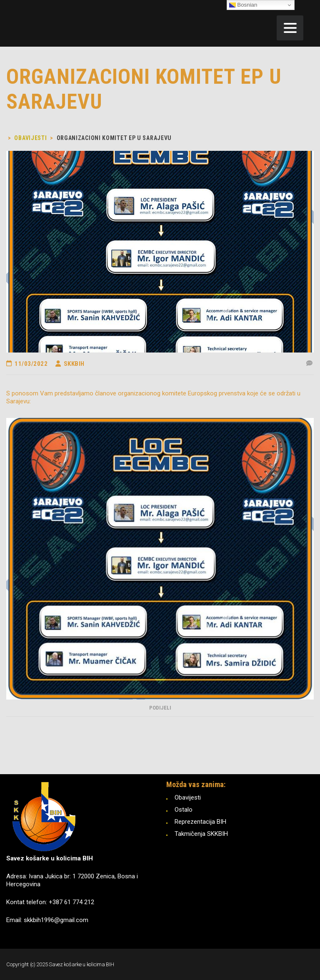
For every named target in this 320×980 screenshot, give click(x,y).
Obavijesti (188, 797)
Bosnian (243, 5)
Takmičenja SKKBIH (201, 834)
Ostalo (184, 810)
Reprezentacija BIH (200, 822)
